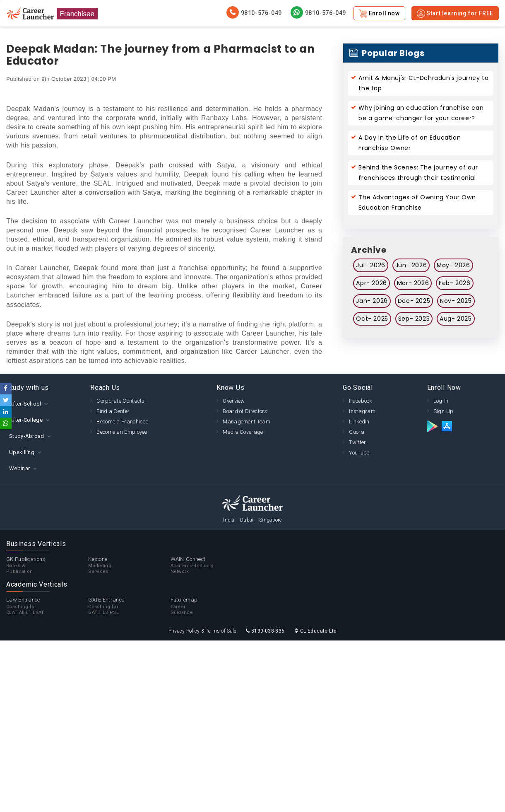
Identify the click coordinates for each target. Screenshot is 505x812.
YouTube (359, 453)
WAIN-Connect (212, 565)
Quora (357, 432)
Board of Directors (245, 411)
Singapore (271, 520)
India (229, 520)
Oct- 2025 (372, 319)
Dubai (247, 520)
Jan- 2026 (372, 301)
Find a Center (113, 411)
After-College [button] (26, 420)
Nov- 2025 (456, 301)
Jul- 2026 (370, 265)
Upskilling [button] (22, 452)
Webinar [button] (19, 468)
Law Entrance (47, 606)
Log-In (441, 401)
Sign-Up (444, 411)
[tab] (42, 404)
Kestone (129, 565)
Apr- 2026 (371, 283)
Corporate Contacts (120, 401)
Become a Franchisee (122, 422)
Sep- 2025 (414, 319)
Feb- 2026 (454, 283)
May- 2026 (453, 265)
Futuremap (212, 606)
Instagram (362, 411)
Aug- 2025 (456, 319)
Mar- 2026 (413, 283)
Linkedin (359, 422)
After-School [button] (25, 404)
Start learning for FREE (455, 14)
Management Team (246, 422)
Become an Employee (122, 432)
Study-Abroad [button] (27, 436)
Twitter (357, 442)
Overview (234, 401)
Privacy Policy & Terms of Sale (202, 631)
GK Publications (47, 565)
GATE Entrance (129, 606)
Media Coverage (243, 432)
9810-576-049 (254, 12)
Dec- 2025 (414, 301)
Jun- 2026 (411, 265)
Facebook (360, 401)
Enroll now (379, 14)
